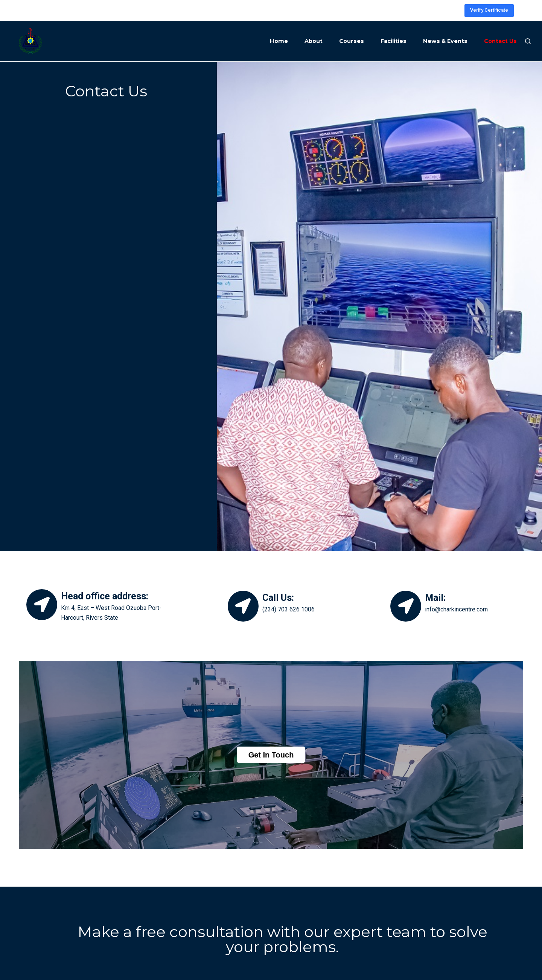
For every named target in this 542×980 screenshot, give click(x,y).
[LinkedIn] (443, 10)
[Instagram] (420, 10)
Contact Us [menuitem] (500, 41)
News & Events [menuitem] (445, 41)
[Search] (528, 41)
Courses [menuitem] (352, 41)
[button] (271, 755)
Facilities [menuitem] (394, 41)
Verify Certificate (489, 10)
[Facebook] (432, 10)
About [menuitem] (314, 41)
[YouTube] (454, 10)
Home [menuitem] (279, 41)
